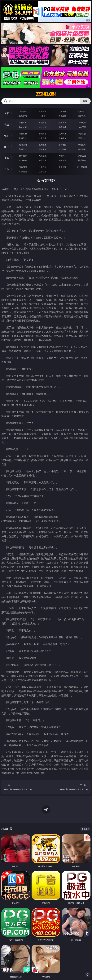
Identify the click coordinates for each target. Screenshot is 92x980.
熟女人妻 (23, 127)
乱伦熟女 (62, 138)
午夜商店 (43, 167)
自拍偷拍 (43, 122)
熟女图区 (62, 149)
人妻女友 (62, 156)
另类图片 (82, 149)
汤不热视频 (82, 167)
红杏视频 (23, 171)
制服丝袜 (23, 138)
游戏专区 (82, 111)
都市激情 (23, 156)
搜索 (85, 101)
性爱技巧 (82, 160)
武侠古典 (82, 156)
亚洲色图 (43, 145)
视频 (7, 124)
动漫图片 (82, 145)
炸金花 (43, 116)
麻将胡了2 (23, 116)
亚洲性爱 (23, 134)
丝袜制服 (43, 127)
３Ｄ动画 (82, 122)
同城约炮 (23, 167)
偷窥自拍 (23, 145)
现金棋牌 (62, 116)
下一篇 (70, 788)
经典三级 (43, 138)
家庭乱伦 (43, 156)
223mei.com (46, 94)
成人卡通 (62, 134)
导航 (7, 169)
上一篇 (22, 788)
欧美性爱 (82, 134)
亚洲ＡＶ (23, 122)
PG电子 (23, 111)
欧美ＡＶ (62, 122)
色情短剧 (43, 171)
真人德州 (43, 111)
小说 (7, 158)
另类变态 (82, 138)
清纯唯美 (43, 149)
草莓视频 (62, 167)
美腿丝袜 (23, 149)
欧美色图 (62, 145)
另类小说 (43, 160)
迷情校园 (23, 160)
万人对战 (62, 111)
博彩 (7, 113)
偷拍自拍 (43, 134)
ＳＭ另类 (82, 127)
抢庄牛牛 (82, 116)
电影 (7, 136)
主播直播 (62, 127)
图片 (7, 147)
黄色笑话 (62, 160)
